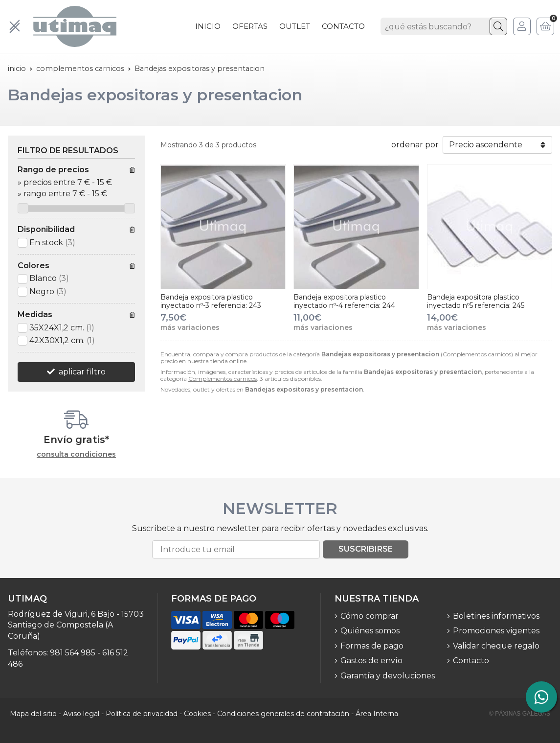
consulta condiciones (76, 454)
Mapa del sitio (33, 714)
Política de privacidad (142, 714)
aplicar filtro (82, 372)
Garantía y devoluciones (388, 676)
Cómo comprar (370, 616)
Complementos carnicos (223, 379)
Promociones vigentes (496, 631)
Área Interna (377, 714)
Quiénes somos (370, 631)
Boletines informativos (496, 616)
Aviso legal (81, 714)
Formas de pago (372, 646)
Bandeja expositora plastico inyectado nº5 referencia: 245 (476, 301)
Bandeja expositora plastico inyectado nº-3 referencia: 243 (211, 301)
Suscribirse (366, 549)
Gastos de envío (371, 661)
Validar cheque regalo (496, 646)
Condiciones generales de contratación (283, 714)
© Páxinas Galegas (520, 714)
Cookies (197, 714)
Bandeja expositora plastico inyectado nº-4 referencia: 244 (344, 301)
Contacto (471, 661)
